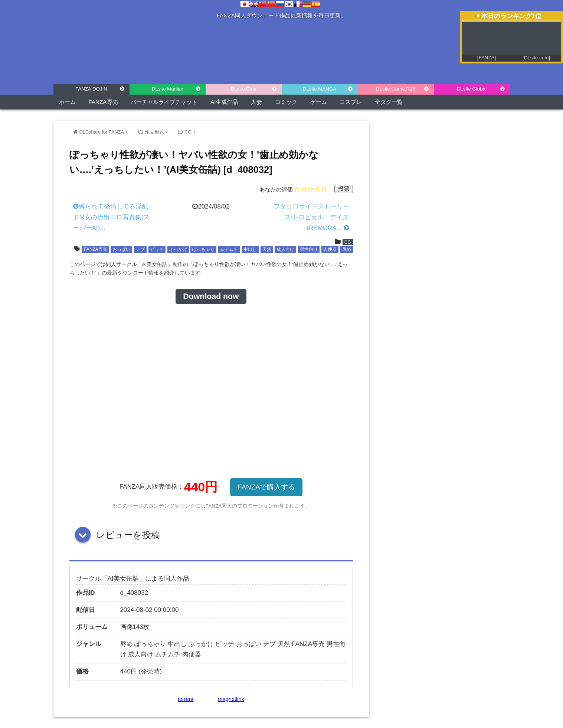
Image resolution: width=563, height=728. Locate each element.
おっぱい (121, 249)
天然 (267, 249)
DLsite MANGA (320, 89)
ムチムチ (229, 249)
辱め (347, 249)
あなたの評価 (276, 189)
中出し (250, 249)
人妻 (256, 102)
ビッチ (157, 249)
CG (188, 132)
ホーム (67, 102)
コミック (286, 102)
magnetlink (231, 699)
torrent (186, 699)
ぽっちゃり (203, 249)
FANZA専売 (103, 102)
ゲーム (319, 102)
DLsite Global (472, 89)
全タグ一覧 (389, 102)
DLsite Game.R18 (396, 89)
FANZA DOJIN (91, 89)
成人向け (285, 249)
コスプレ (351, 102)
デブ (140, 249)
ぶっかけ (178, 249)
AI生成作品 (224, 102)
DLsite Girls (244, 89)
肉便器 (330, 249)
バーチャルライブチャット (164, 102)
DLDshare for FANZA (102, 132)
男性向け (309, 249)
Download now (211, 296)
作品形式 (154, 132)
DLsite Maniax (167, 89)
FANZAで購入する (266, 487)
